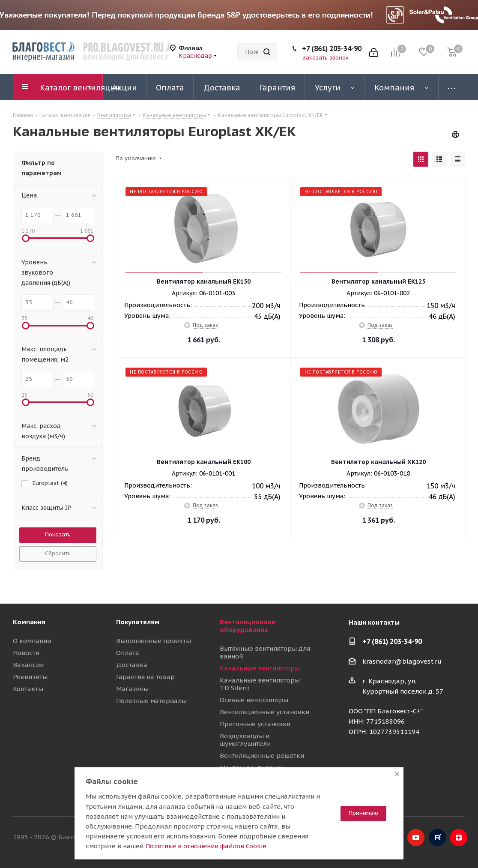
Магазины (132, 689)
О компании (32, 641)
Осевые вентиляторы (254, 700)
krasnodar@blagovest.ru (402, 661)
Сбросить (58, 553)
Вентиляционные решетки (262, 756)
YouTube (416, 838)
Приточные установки (255, 724)
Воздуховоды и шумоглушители (245, 740)
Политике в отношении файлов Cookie (206, 846)
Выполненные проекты (154, 641)
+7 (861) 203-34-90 (332, 48)
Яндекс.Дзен (459, 838)
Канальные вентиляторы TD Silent (260, 684)
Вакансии (28, 665)
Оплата (128, 653)
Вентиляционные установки (264, 712)
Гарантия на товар (145, 677)
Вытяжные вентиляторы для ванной (265, 652)
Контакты (28, 689)
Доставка (132, 665)
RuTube (437, 838)
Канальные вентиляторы (260, 668)
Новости (26, 653)
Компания (29, 622)
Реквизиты (30, 677)
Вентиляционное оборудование (248, 626)
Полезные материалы (151, 701)
